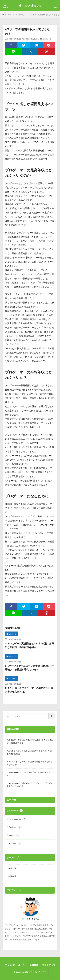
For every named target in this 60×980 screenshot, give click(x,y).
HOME (8, 15)
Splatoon (15, 844)
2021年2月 (11, 876)
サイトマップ (49, 965)
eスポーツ (20, 15)
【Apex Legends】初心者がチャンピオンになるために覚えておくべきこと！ (30, 785)
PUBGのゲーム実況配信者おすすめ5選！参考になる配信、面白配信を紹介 (29, 645)
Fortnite (15, 827)
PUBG (14, 835)
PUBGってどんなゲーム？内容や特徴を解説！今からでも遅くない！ (29, 763)
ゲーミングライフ (38, 972)
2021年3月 (11, 868)
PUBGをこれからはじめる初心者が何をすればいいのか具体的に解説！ (29, 752)
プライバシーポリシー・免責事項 (22, 965)
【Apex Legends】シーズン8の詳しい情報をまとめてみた (29, 774)
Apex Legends (18, 819)
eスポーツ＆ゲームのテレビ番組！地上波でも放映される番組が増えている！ (30, 668)
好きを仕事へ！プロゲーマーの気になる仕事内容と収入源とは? (29, 690)
